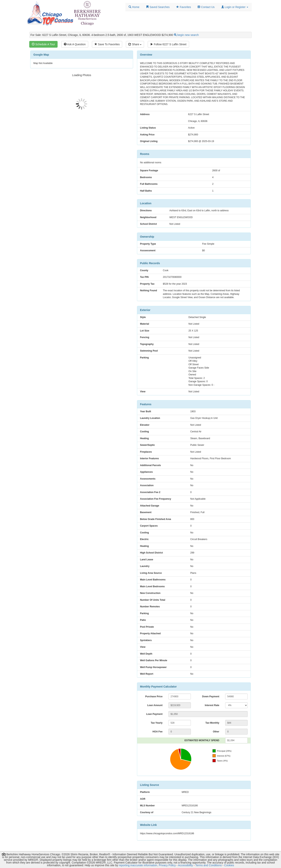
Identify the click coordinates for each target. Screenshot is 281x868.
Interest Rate (212, 705)
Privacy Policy (167, 865)
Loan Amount (155, 705)
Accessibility (185, 865)
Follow (168, 44)
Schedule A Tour (43, 44)
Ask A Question (75, 44)
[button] (235, 7)
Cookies (229, 865)
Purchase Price (154, 697)
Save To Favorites (107, 44)
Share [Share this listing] (135, 44)
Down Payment (211, 697)
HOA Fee (158, 732)
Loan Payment (154, 714)
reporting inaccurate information (138, 865)
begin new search (188, 35)
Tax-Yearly (157, 723)
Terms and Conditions (209, 865)
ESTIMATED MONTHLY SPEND (202, 740)
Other (216, 732)
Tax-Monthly (212, 723)
